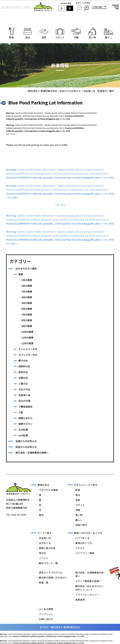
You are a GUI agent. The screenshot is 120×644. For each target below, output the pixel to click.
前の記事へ (14, 198)
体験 (78, 510)
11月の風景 (27, 337)
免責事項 (80, 600)
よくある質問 (46, 609)
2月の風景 (27, 286)
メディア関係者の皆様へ (88, 581)
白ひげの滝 (24, 401)
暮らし (79, 520)
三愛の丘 (23, 384)
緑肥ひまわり (26, 418)
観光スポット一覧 (48, 563)
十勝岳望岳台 (26, 407)
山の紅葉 (23, 435)
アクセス (80, 548)
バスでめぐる (82, 538)
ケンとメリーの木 (28, 349)
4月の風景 (27, 297)
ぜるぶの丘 (24, 389)
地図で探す (81, 525)
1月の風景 (27, 280)
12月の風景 (27, 343)
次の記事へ (12, 244)
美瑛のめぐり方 (84, 543)
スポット (80, 505)
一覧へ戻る (60, 205)
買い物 (79, 515)
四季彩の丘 (24, 366)
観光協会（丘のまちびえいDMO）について (89, 588)
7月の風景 (27, 314)
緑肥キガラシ (26, 424)
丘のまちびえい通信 (26, 268)
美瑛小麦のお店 (47, 548)
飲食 (78, 490)
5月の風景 (27, 303)
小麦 (21, 412)
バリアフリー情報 (85, 553)
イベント (44, 558)
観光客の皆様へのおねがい (53, 577)
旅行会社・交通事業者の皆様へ (32, 453)
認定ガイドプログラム (51, 572)
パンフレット (46, 614)
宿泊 (78, 495)
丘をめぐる (45, 543)
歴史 (41, 515)
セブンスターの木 (28, 355)
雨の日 (42, 553)
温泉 (78, 500)
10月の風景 (27, 332)
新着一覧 (44, 582)
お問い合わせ (46, 619)
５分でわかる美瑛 (48, 490)
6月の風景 (27, 309)
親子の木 (23, 360)
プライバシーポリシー (87, 595)
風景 (21, 274)
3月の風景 (27, 291)
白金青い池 (24, 395)
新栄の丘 (23, 372)
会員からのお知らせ (26, 441)
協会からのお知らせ (26, 447)
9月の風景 (27, 326)
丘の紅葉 (23, 430)
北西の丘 (23, 378)
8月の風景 (27, 320)
